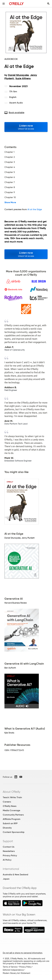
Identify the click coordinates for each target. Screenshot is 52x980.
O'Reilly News (10, 806)
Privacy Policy (10, 855)
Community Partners (13, 815)
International (11, 869)
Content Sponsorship (14, 832)
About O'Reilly (12, 792)
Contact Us (9, 847)
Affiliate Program (12, 819)
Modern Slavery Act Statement (17, 973)
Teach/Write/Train (12, 797)
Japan (6, 879)
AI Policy (7, 860)
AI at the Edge (35, 209)
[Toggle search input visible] (48, 4)
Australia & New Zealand (15, 875)
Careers (7, 802)
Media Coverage (11, 810)
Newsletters (9, 851)
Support (8, 841)
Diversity (7, 828)
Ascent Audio (16, 103)
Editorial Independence (13, 970)
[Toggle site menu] (4, 4)
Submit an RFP (10, 823)
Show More (10, 202)
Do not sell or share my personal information (23, 953)
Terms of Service (10, 967)
